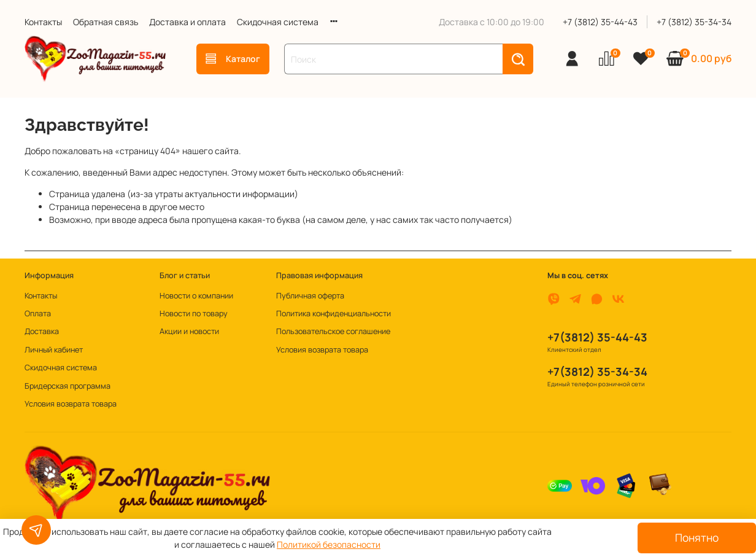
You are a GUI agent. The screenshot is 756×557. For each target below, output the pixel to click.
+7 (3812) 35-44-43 (600, 22)
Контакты (43, 22)
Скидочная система (278, 22)
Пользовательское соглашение (333, 331)
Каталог (233, 59)
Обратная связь (106, 22)
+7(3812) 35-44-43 (597, 337)
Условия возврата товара (71, 404)
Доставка (42, 331)
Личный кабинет (54, 350)
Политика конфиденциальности (334, 314)
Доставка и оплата (187, 22)
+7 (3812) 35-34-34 (694, 22)
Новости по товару (194, 314)
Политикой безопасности (329, 544)
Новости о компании (196, 296)
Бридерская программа (67, 386)
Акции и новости (189, 331)
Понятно (697, 537)
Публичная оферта (310, 296)
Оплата (38, 314)
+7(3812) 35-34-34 (597, 372)
